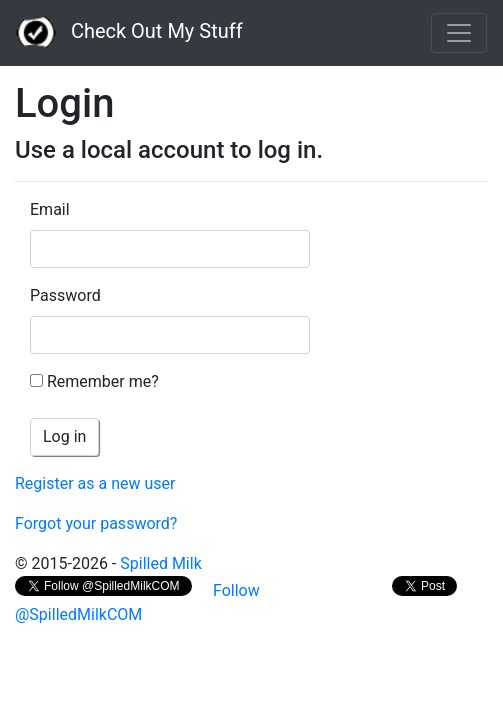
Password (65, 295)
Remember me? (103, 381)
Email (50, 209)
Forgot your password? (96, 523)
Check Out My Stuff (129, 33)
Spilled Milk (161, 563)
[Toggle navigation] (459, 33)
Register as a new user (95, 483)
